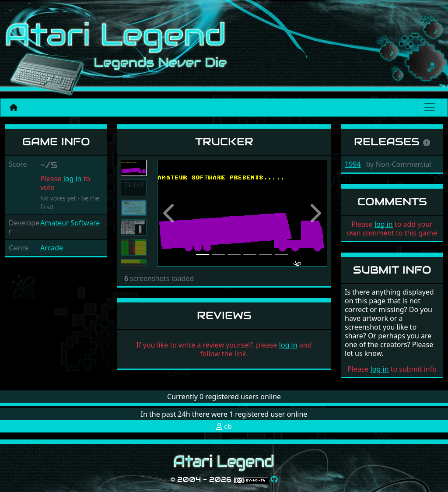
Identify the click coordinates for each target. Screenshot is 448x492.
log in (73, 179)
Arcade (52, 248)
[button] (170, 213)
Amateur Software (70, 223)
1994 (353, 164)
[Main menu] (430, 107)
